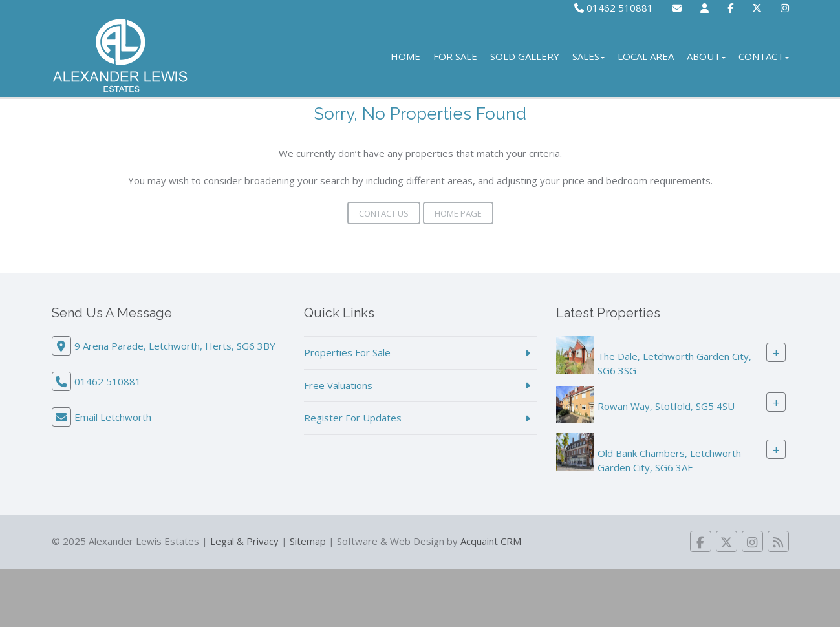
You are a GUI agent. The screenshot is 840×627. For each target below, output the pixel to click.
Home (405, 56)
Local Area (646, 56)
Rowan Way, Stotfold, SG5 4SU (666, 406)
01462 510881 (614, 8)
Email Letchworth (113, 417)
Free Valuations (338, 385)
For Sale (455, 56)
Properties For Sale (347, 352)
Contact (764, 56)
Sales (588, 56)
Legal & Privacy (244, 541)
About (706, 56)
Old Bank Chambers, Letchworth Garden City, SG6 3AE (669, 460)
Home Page (458, 213)
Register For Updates (353, 418)
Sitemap (308, 541)
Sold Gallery (525, 56)
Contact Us (384, 213)
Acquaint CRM (491, 541)
